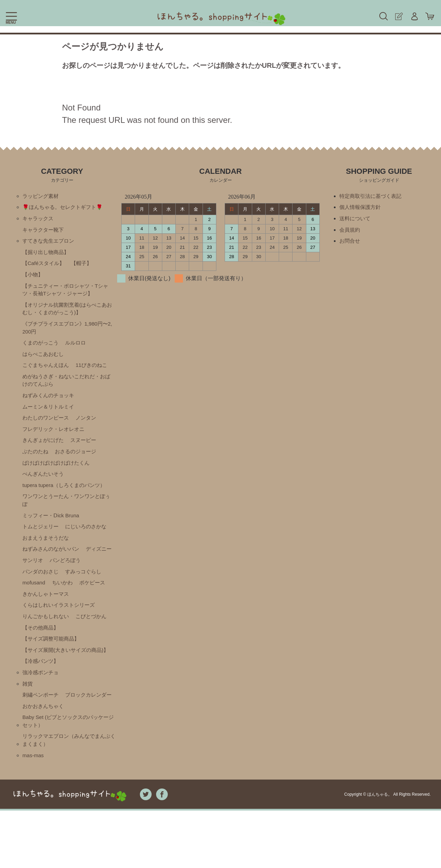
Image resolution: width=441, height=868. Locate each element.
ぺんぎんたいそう (44, 487)
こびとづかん (95, 647)
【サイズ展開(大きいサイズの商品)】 (62, 686)
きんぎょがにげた (44, 452)
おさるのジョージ (79, 463)
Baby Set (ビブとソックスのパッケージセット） (68, 777)
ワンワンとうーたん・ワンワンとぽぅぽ (66, 514)
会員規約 (350, 231)
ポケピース (65, 612)
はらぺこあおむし (44, 362)
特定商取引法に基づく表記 (372, 196)
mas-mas (34, 812)
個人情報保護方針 (361, 208)
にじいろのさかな (90, 542)
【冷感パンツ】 (42, 702)
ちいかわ (33, 612)
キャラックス (39, 220)
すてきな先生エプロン (50, 243)
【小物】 (33, 278)
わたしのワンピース (47, 428)
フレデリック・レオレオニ (55, 440)
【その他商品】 (42, 659)
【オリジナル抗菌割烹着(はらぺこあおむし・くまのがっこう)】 (67, 314)
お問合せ (350, 243)
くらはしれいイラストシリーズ (61, 636)
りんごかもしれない (47, 647)
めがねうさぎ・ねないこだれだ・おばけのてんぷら (66, 389)
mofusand (80, 600)
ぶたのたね (36, 463)
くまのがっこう (42, 350)
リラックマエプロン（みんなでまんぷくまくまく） (69, 797)
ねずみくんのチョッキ (50, 405)
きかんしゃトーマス (47, 624)
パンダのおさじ (81, 589)
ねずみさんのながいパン (53, 565)
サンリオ (68, 577)
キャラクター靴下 (44, 231)
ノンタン (90, 428)
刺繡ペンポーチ (42, 737)
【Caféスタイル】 (45, 267)
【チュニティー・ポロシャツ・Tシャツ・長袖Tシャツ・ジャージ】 (65, 294)
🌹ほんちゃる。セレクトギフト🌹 (65, 208)
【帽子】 (85, 267)
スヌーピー (87, 452)
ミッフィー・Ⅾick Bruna (53, 530)
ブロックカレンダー (47, 749)
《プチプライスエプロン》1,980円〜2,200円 (68, 334)
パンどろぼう (39, 589)
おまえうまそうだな (47, 554)
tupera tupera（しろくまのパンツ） (66, 499)
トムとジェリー (42, 542)
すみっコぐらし (42, 600)
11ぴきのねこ (95, 373)
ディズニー (36, 577)
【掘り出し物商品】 (47, 255)
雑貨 (28, 726)
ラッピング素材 (42, 196)
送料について (356, 220)
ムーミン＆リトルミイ (50, 417)
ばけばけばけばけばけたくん (58, 475)
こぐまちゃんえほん (47, 373)
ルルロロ (79, 350)
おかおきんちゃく (44, 761)
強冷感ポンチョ (42, 714)
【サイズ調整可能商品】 (53, 671)
